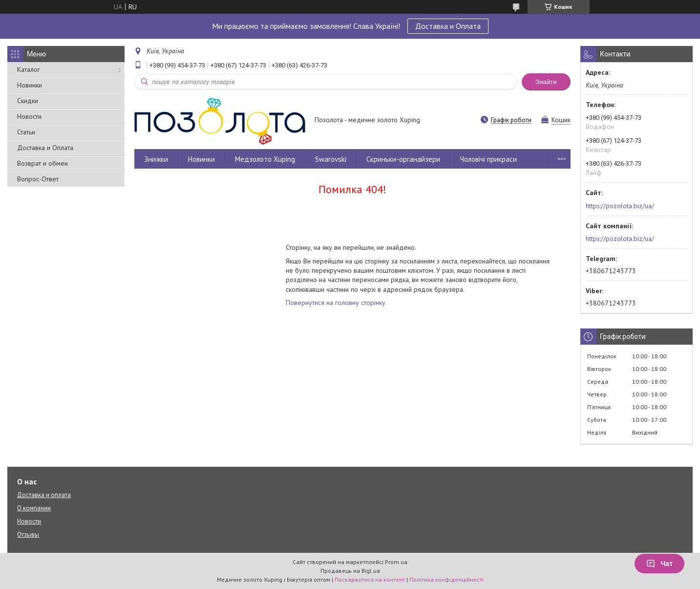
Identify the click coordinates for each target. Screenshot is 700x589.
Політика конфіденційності (446, 579)
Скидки (28, 101)
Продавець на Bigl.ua (350, 571)
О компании (34, 508)
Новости (29, 116)
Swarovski (331, 159)
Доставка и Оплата (448, 26)
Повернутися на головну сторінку (336, 303)
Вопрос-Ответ (38, 179)
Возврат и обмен (42, 163)
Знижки (156, 159)
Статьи (26, 132)
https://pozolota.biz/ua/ (620, 206)
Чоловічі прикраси (488, 159)
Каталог (29, 69)
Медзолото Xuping (265, 159)
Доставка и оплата (44, 495)
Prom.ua (396, 562)
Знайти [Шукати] (546, 82)
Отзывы (28, 534)
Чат (659, 564)
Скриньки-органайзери (403, 159)
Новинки (30, 85)
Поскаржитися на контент (370, 579)
